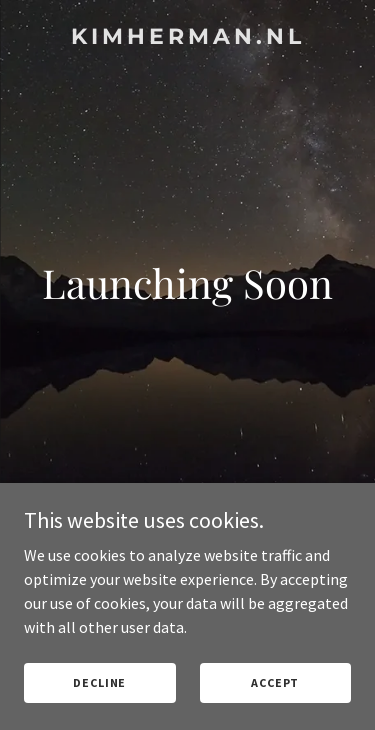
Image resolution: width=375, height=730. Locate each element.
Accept (275, 682)
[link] (187, 38)
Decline (99, 682)
